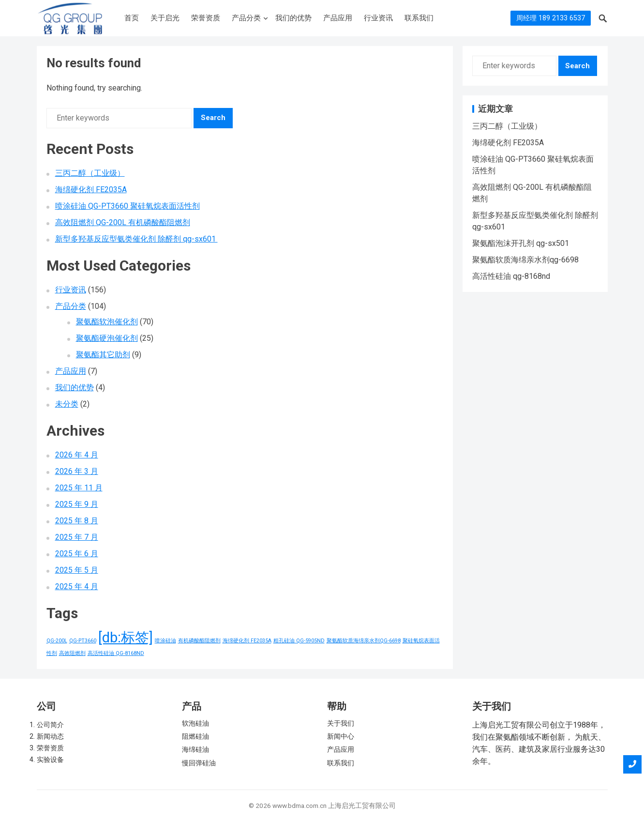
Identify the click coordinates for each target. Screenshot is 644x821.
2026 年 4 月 (77, 455)
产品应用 (338, 18)
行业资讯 (378, 18)
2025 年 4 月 (77, 586)
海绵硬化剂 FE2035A (91, 190)
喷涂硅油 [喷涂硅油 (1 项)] (165, 641)
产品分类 (246, 18)
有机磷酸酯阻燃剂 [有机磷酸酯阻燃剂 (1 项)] (199, 641)
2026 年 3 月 (77, 471)
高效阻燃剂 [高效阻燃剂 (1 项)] (72, 653)
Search (213, 118)
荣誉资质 (206, 18)
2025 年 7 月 (77, 537)
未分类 (67, 404)
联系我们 (419, 18)
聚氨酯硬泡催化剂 (107, 338)
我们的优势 (293, 18)
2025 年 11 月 (79, 488)
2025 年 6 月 (77, 554)
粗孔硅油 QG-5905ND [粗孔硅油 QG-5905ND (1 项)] (299, 641)
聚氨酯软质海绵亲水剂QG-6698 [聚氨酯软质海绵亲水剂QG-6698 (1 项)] (364, 641)
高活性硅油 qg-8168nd (511, 276)
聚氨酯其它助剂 (103, 355)
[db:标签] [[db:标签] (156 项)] (126, 638)
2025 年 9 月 (77, 504)
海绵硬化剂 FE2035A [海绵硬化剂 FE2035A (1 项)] (247, 641)
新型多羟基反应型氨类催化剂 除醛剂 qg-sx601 (136, 239)
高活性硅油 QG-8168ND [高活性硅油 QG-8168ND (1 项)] (116, 653)
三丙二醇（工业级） (90, 173)
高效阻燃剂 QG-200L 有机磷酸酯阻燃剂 (123, 222)
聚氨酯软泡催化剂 (107, 322)
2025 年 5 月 (77, 570)
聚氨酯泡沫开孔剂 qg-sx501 (521, 243)
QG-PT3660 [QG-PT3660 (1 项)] (83, 641)
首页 (132, 18)
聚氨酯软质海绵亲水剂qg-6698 (525, 260)
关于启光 (165, 18)
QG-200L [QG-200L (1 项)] (57, 641)
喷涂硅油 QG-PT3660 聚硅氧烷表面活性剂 (127, 206)
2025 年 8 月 (77, 521)
